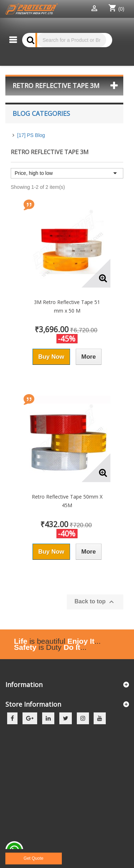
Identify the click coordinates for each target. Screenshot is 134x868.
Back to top (95, 602)
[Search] (72, 40)
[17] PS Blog (31, 135)
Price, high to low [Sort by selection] (67, 173)
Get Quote (33, 858)
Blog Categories (41, 113)
